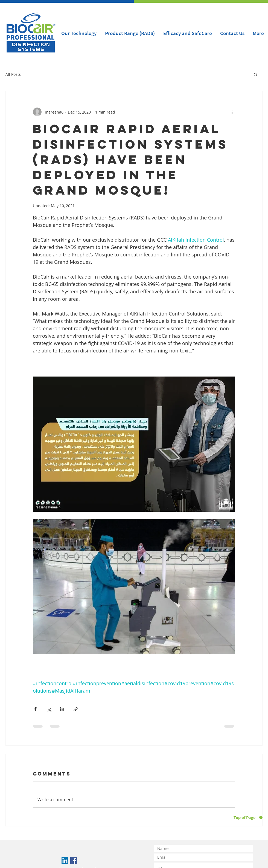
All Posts (13, 74)
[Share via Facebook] (35, 709)
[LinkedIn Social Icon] (65, 860)
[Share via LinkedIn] (62, 709)
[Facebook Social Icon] (74, 860)
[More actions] (232, 112)
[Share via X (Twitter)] (49, 709)
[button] (256, 74)
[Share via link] (76, 709)
